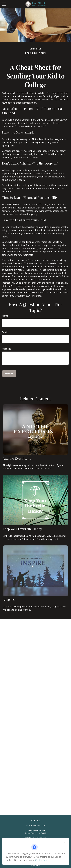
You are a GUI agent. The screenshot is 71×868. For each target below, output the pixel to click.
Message (7, 349)
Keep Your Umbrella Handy (22, 529)
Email (5, 332)
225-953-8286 (39, 825)
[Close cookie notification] (64, 843)
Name (5, 316)
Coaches (9, 600)
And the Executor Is (17, 458)
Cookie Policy (42, 860)
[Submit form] (9, 374)
